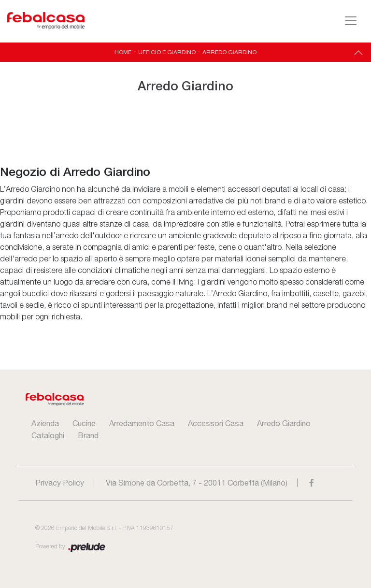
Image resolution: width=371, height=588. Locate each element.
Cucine (84, 423)
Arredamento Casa (142, 423)
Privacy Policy (60, 483)
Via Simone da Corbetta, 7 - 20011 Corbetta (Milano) (197, 483)
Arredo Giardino (229, 52)
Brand (88, 435)
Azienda (45, 423)
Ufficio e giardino (167, 52)
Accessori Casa (216, 423)
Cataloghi (48, 435)
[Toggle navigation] (351, 21)
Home (123, 52)
